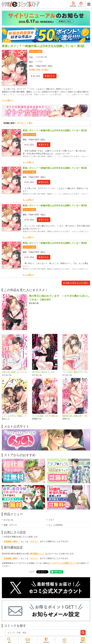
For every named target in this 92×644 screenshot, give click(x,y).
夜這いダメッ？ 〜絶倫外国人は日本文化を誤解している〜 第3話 (55, 205)
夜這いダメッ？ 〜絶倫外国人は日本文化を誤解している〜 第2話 (55, 168)
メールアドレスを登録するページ (63, 563)
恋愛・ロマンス (10, 525)
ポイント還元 (37, 52)
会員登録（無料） (11, 541)
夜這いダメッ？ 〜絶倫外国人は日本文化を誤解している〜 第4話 (55, 243)
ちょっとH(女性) (56, 525)
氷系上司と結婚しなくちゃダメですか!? (16, 372)
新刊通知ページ (37, 554)
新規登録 (73, 4)
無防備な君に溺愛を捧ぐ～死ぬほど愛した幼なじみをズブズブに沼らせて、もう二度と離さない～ (76, 416)
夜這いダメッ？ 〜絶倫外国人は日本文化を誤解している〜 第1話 (55, 130)
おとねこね (42, 57)
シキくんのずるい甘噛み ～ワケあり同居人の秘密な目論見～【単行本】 (16, 416)
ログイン (81, 4)
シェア (32, 572)
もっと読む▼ (8, 100)
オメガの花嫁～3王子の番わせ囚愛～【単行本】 (46, 416)
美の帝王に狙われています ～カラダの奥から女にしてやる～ (46, 372)
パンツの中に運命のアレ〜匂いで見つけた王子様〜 (76, 372)
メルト (40, 61)
